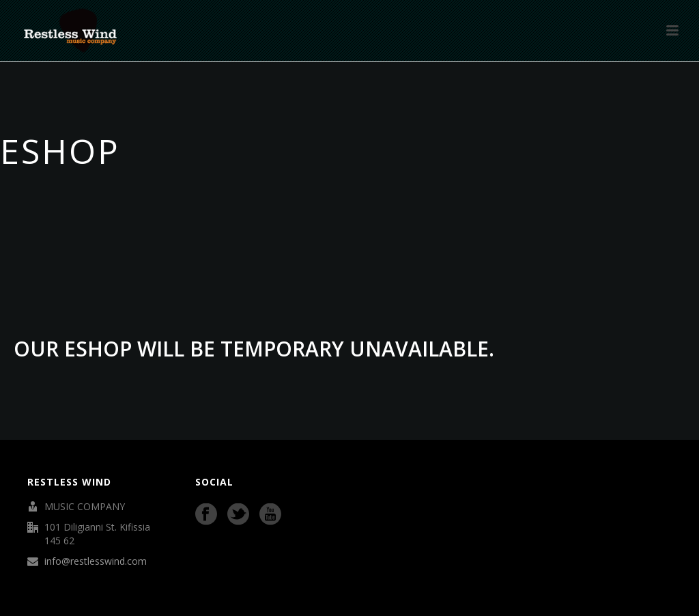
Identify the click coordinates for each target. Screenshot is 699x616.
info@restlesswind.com (96, 561)
